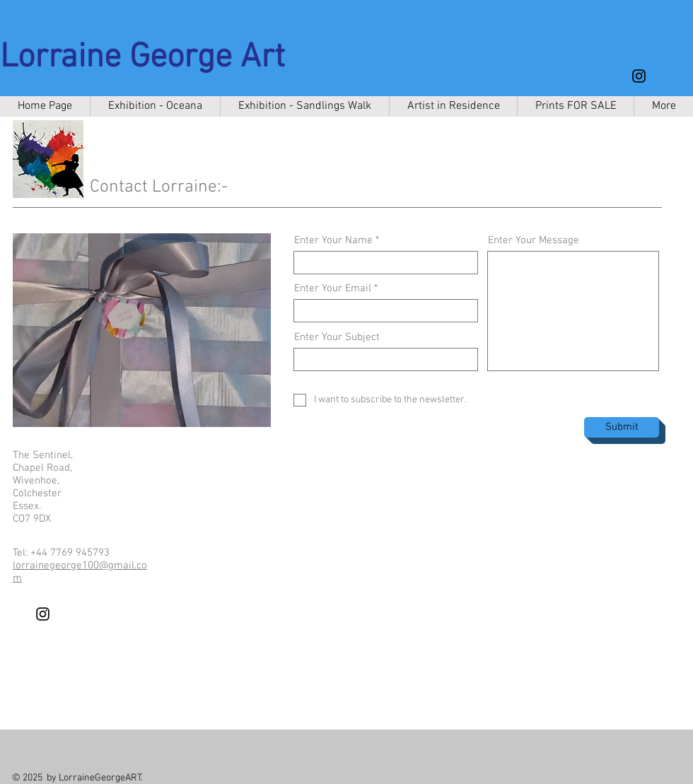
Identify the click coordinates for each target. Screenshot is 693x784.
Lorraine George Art (142, 58)
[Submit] (622, 427)
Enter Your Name (333, 241)
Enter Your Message (534, 241)
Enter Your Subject (337, 338)
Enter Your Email (333, 289)
